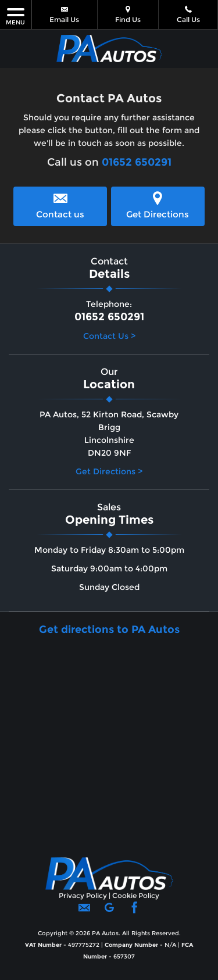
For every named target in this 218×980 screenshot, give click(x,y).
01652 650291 (137, 162)
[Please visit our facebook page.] (134, 912)
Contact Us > (109, 336)
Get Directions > (109, 471)
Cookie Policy (136, 895)
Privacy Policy (83, 895)
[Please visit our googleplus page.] (109, 912)
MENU (15, 16)
